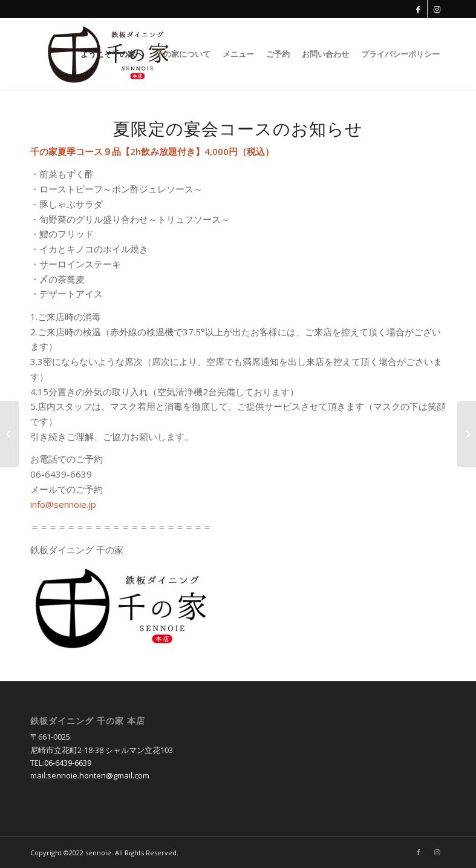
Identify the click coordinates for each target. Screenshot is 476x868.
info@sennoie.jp (63, 504)
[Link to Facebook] (418, 9)
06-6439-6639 (68, 763)
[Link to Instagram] (437, 9)
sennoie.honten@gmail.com (98, 775)
